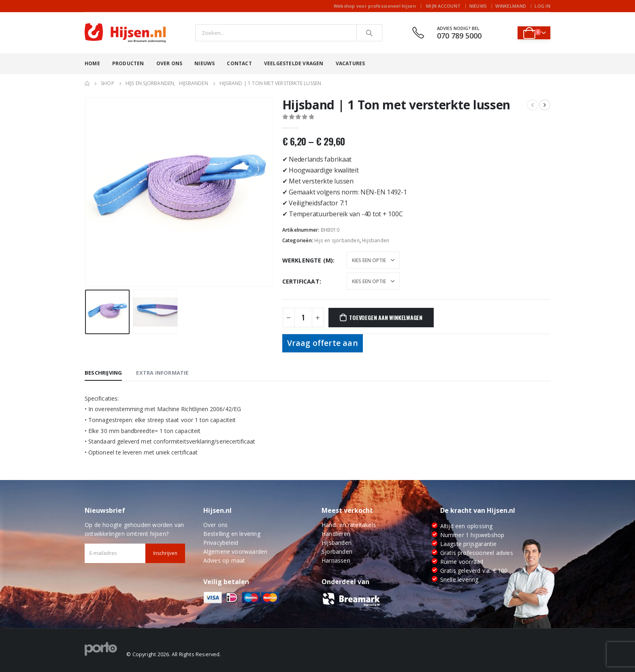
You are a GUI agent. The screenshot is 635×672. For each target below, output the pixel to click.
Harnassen (336, 560)
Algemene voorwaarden (235, 551)
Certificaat (301, 281)
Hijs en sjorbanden (337, 240)
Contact (239, 63)
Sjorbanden (337, 551)
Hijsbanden (376, 240)
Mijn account (443, 6)
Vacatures (351, 63)
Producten (128, 63)
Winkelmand (511, 6)
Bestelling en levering (232, 534)
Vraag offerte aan (323, 343)
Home (92, 63)
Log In (542, 6)
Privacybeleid (221, 543)
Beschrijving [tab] (103, 373)
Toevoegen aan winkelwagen (386, 317)
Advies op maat (224, 560)
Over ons (169, 63)
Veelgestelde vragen (294, 63)
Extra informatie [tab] (162, 373)
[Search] (369, 33)
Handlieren (336, 534)
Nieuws (478, 6)
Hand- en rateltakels (349, 525)
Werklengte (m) (308, 260)
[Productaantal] (303, 318)
